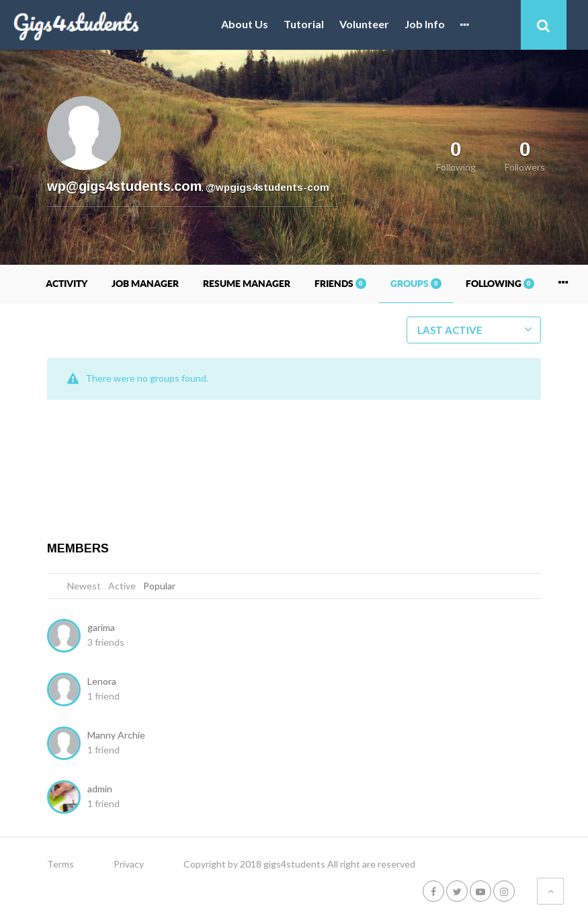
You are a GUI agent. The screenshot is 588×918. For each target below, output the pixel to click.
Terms (60, 864)
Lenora (102, 681)
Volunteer (364, 25)
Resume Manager (247, 284)
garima (101, 627)
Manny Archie (116, 735)
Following (500, 284)
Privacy (129, 864)
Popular (159, 586)
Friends (340, 284)
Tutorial (304, 25)
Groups (416, 284)
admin (100, 789)
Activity (67, 284)
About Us (245, 25)
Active (122, 586)
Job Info (425, 25)
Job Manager (145, 284)
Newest (84, 586)
